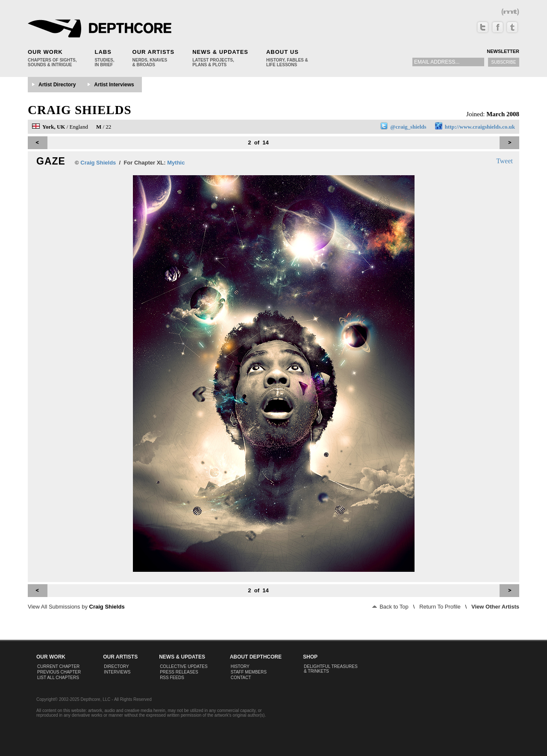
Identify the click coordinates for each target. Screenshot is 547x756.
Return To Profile (440, 607)
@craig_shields (408, 127)
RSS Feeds (172, 678)
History (240, 666)
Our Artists (154, 52)
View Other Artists (495, 607)
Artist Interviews (114, 85)
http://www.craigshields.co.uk (480, 127)
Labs (103, 52)
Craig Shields (80, 110)
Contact (241, 678)
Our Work (45, 52)
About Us (282, 52)
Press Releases (179, 672)
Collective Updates (184, 666)
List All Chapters (58, 678)
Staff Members (249, 672)
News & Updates (220, 52)
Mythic (176, 163)
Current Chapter (58, 666)
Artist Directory (57, 85)
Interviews (117, 672)
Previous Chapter (59, 672)
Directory (116, 666)
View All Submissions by (76, 607)
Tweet (504, 161)
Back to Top (390, 607)
